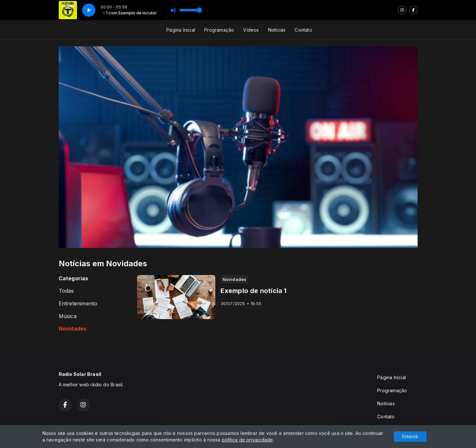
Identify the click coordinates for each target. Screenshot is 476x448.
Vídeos (251, 30)
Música (68, 316)
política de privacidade (247, 440)
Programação (219, 30)
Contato (303, 30)
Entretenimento (78, 304)
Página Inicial (181, 30)
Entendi (410, 436)
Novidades (73, 329)
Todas (66, 291)
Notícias (277, 30)
